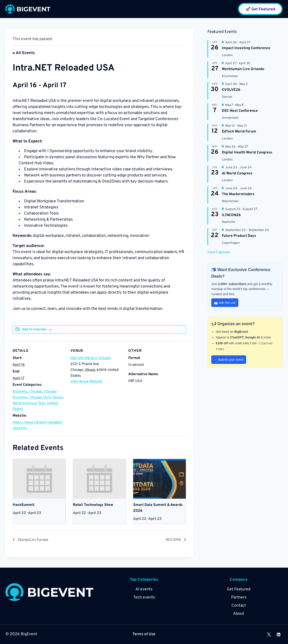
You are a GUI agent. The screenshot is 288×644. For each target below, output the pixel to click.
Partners (239, 598)
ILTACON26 (231, 215)
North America (24, 403)
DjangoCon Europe (34, 540)
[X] (269, 635)
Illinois (57, 397)
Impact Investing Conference (246, 48)
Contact (239, 606)
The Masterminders (238, 194)
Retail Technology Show (93, 505)
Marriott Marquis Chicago (91, 358)
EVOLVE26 (231, 90)
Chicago (36, 392)
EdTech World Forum (239, 132)
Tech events (144, 598)
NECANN (173, 540)
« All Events (24, 53)
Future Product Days (239, 236)
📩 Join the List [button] (225, 303)
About (239, 614)
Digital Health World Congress (247, 153)
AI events (144, 590)
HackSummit (24, 505)
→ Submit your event (229, 360)
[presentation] (39, 479)
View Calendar (219, 252)
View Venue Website (87, 381)
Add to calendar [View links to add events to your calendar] (34, 330)
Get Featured (239, 590)
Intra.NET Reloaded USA (72, 68)
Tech (41, 403)
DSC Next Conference (240, 111)
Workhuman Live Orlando (243, 69)
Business (20, 392)
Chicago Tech (40, 397)
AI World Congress (237, 174)
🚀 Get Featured (260, 9)
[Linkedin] (279, 635)
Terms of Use (144, 635)
